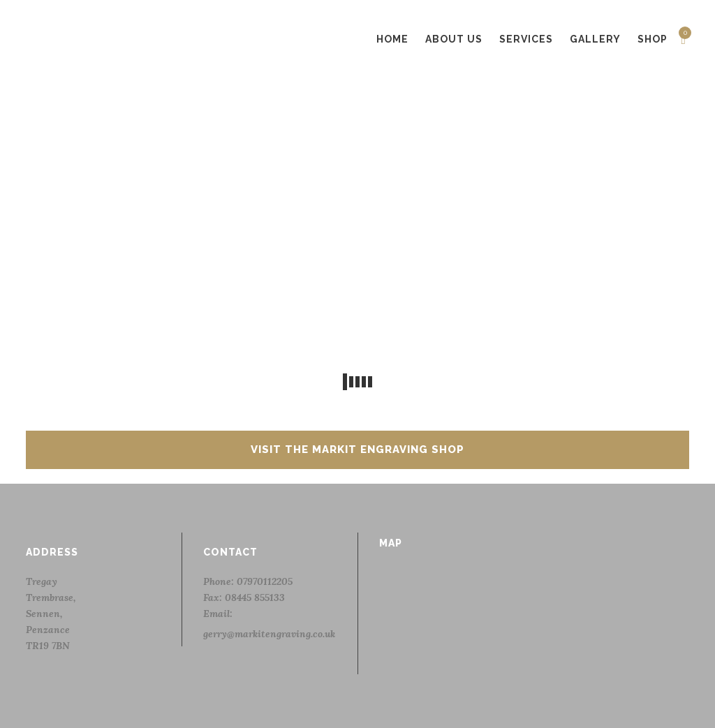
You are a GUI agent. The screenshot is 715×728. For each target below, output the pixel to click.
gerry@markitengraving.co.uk (269, 634)
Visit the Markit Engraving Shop (357, 450)
